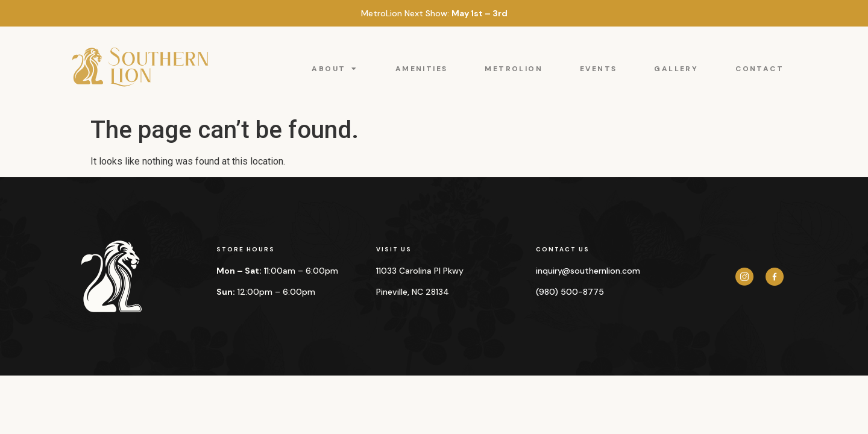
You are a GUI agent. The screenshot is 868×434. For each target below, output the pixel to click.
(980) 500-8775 (570, 292)
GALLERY (676, 69)
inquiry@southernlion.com (588, 271)
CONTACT (759, 69)
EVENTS (598, 69)
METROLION (514, 69)
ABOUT (335, 69)
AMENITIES (422, 69)
